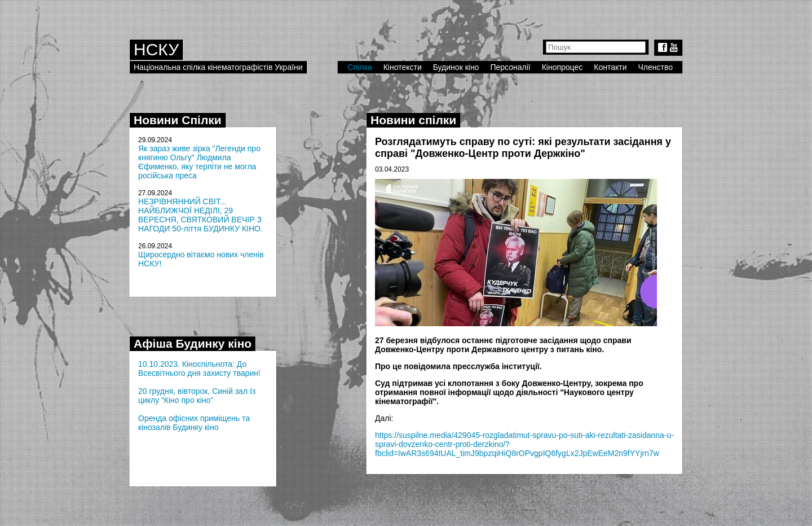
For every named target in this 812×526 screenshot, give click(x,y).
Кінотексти (403, 67)
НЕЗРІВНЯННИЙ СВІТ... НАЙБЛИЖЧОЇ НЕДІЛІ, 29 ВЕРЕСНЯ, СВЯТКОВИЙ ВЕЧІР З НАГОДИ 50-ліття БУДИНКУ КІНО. (200, 215)
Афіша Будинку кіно (193, 343)
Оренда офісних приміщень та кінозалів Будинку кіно (194, 423)
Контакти (610, 67)
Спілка (359, 67)
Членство (656, 67)
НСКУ (156, 49)
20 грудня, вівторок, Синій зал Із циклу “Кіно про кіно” (197, 396)
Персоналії (510, 67)
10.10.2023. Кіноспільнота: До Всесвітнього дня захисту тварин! (199, 369)
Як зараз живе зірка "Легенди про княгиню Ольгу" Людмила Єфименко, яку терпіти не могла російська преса (199, 162)
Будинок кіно (456, 67)
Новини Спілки (178, 120)
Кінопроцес (562, 67)
